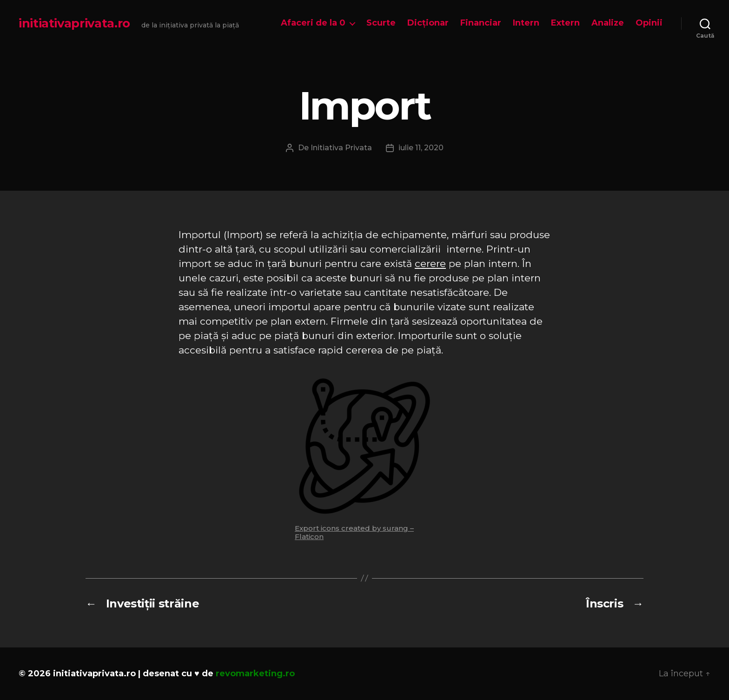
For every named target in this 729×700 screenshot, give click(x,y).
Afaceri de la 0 (313, 23)
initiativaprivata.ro (74, 23)
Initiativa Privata (341, 148)
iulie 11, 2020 (421, 148)
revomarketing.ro (255, 673)
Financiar (481, 23)
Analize (608, 23)
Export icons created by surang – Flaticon (354, 532)
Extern (565, 23)
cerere (430, 263)
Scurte (381, 23)
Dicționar (428, 23)
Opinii (649, 23)
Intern (526, 23)
